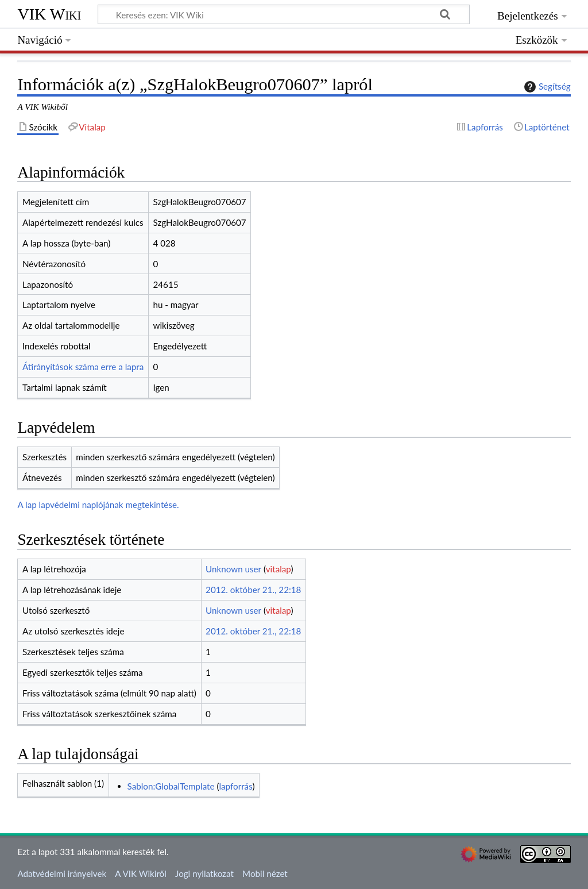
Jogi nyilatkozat (204, 873)
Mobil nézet (265, 873)
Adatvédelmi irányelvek (62, 873)
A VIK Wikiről (140, 873)
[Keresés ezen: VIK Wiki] (284, 14)
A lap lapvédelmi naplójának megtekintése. (98, 505)
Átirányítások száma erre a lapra (83, 367)
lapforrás (235, 786)
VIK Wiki (49, 14)
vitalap (278, 569)
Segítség (546, 87)
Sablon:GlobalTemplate (171, 786)
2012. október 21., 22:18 (253, 590)
